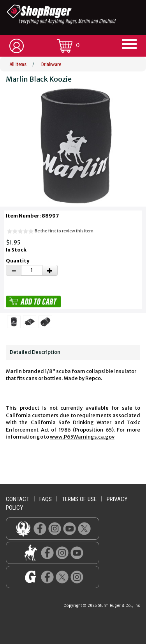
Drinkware (51, 64)
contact (18, 499)
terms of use (79, 499)
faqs (46, 499)
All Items (18, 64)
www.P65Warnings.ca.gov (82, 437)
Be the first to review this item (64, 231)
